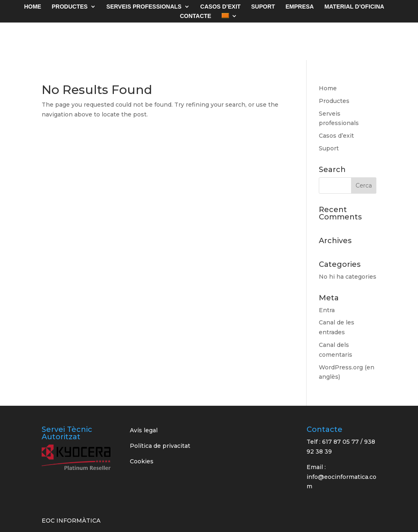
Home (328, 88)
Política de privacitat (160, 446)
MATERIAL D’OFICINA (354, 7)
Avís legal (144, 430)
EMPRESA (300, 7)
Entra (327, 310)
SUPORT (263, 7)
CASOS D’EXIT (221, 7)
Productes (334, 101)
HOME (33, 7)
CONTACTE (196, 16)
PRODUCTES (70, 7)
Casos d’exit (336, 136)
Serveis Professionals (144, 7)
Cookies (142, 461)
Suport (329, 148)
